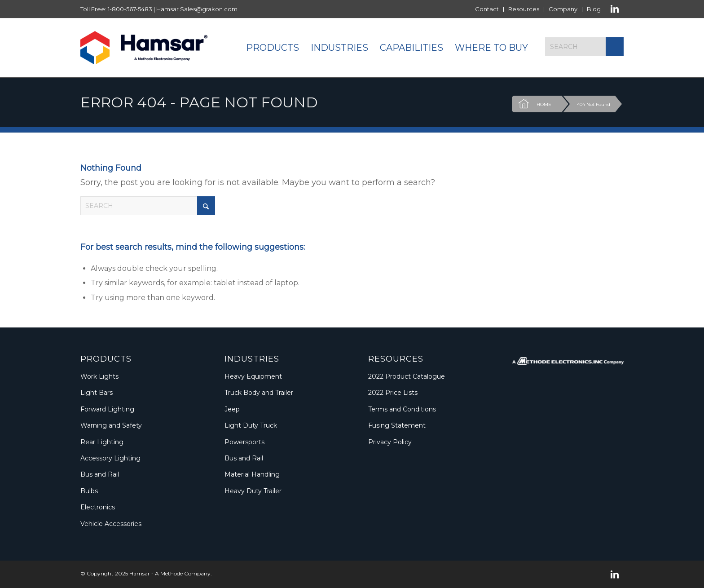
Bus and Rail (100, 474)
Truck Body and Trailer (259, 393)
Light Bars (97, 393)
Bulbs (89, 491)
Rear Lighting (102, 442)
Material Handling (252, 474)
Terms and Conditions (402, 409)
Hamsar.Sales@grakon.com (197, 9)
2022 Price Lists (393, 393)
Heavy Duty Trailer (253, 491)
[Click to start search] (615, 47)
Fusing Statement (397, 425)
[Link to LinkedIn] (615, 9)
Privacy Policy (390, 442)
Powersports (244, 442)
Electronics (98, 507)
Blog (594, 9)
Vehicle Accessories (111, 524)
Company (563, 9)
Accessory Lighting (110, 458)
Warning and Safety (111, 425)
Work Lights (99, 376)
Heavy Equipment (253, 376)
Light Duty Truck (251, 425)
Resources (524, 9)
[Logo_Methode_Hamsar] (144, 48)
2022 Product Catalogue (407, 376)
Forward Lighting (107, 409)
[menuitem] (487, 9)
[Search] (584, 47)
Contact (487, 9)
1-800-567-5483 (130, 9)
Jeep (232, 409)
